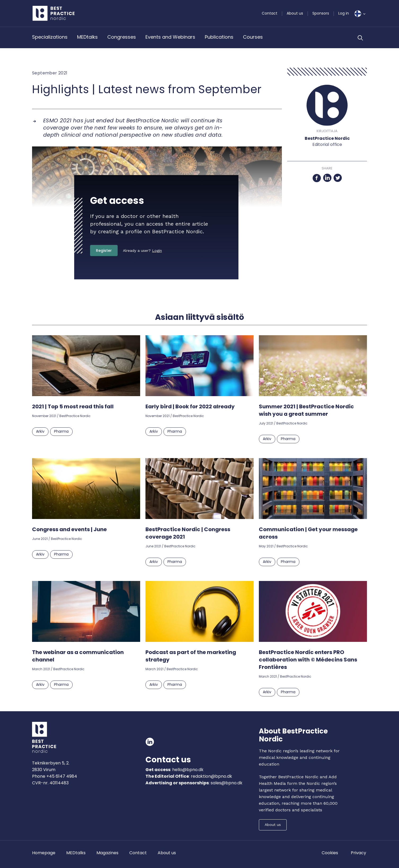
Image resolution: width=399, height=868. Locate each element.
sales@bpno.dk (227, 783)
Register (104, 250)
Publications (219, 37)
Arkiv (40, 431)
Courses (253, 37)
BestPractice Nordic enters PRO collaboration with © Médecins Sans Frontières (308, 660)
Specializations (50, 37)
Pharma (61, 431)
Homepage (44, 853)
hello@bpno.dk (187, 770)
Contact (270, 13)
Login (157, 250)
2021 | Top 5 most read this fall (73, 406)
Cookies (330, 853)
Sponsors (321, 13)
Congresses (122, 37)
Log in (344, 13)
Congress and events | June (69, 529)
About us (295, 13)
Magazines (107, 853)
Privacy (358, 853)
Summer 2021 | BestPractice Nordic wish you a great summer (306, 410)
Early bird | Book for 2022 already (190, 406)
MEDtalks (87, 37)
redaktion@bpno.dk (211, 776)
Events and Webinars (170, 37)
